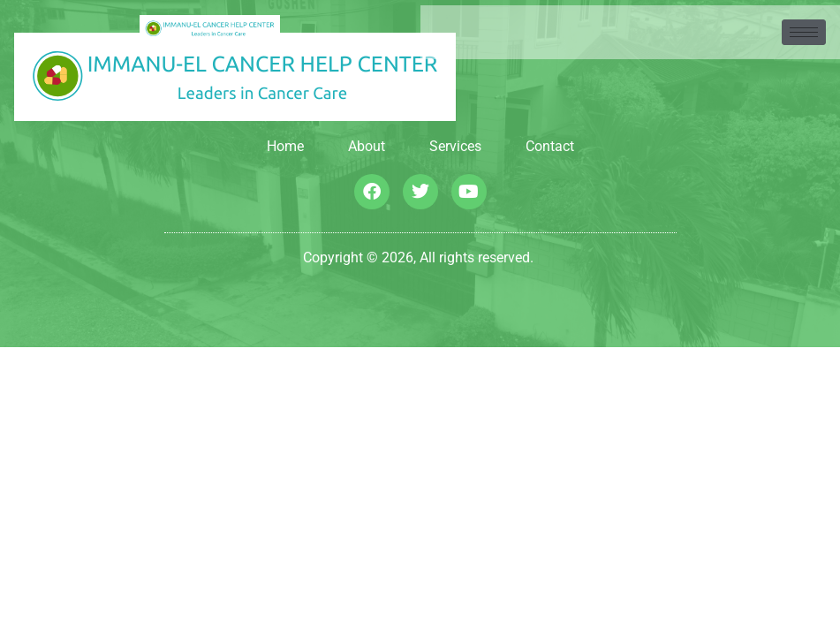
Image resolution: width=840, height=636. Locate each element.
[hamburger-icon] (804, 32)
